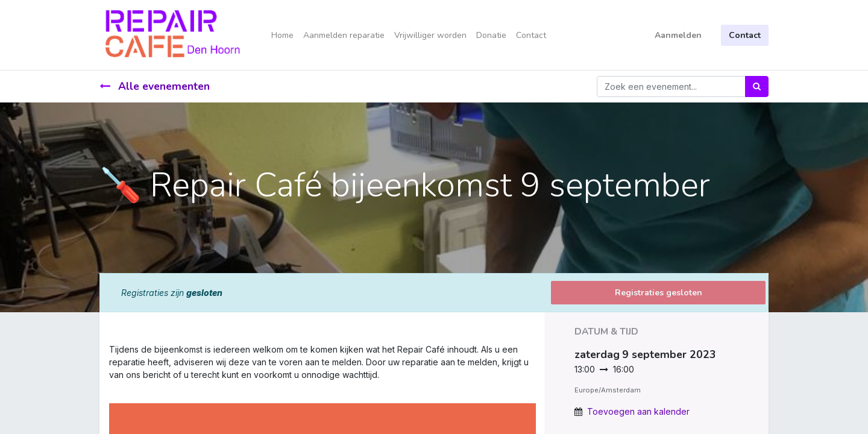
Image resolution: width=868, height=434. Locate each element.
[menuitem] (282, 35)
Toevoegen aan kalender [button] (638, 411)
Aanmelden (678, 35)
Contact (745, 35)
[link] (110, 387)
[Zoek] (757, 86)
